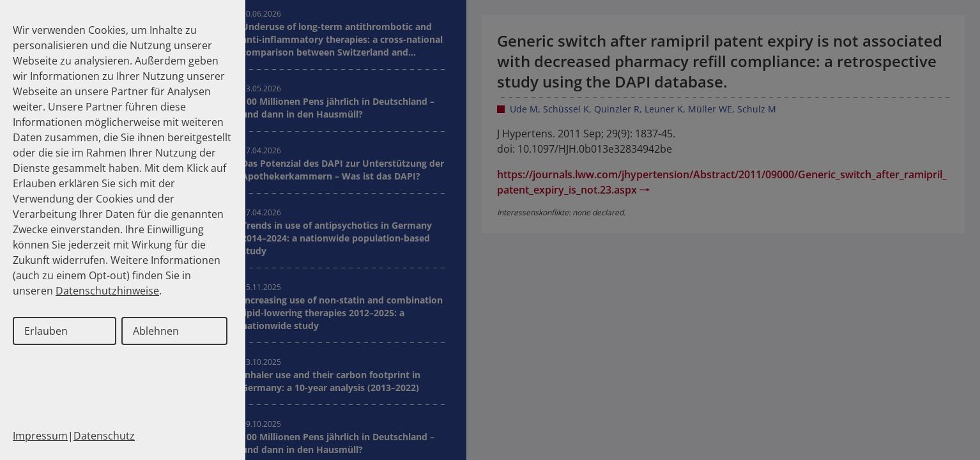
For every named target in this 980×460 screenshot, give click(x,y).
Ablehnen (156, 331)
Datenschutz (104, 436)
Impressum (40, 436)
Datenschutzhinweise (107, 291)
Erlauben (46, 331)
